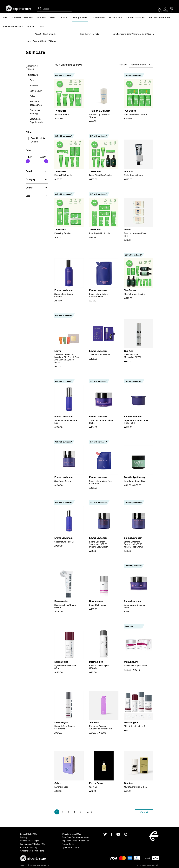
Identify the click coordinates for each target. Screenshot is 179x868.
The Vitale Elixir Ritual (99, 355)
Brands (31, 26)
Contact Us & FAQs (28, 834)
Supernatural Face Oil (64, 542)
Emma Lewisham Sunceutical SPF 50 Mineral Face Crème (133, 544)
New (5, 17)
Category (37, 179)
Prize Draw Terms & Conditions (75, 837)
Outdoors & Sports (136, 17)
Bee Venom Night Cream (135, 666)
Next (88, 812)
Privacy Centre (68, 844)
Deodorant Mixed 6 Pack (136, 114)
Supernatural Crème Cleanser (64, 295)
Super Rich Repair (98, 605)
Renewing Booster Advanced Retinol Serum (101, 727)
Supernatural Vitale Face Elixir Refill (101, 482)
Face (32, 80)
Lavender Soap (61, 787)
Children (64, 17)
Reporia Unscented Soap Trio (136, 234)
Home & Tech (116, 17)
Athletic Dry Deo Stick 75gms (99, 116)
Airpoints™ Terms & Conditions (75, 841)
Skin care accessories (36, 103)
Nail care (34, 85)
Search (40, 9)
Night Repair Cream (133, 175)
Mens (53, 17)
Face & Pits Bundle (63, 175)
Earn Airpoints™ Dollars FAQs (33, 844)
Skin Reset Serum (63, 481)
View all (144, 812)
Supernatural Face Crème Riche (101, 422)
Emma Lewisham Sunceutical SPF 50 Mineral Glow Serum (99, 544)
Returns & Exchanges (30, 841)
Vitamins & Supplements (36, 120)
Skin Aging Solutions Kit (135, 726)
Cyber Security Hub (70, 847)
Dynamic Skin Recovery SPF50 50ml (66, 727)
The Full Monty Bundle (134, 294)
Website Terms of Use (71, 834)
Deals (41, 26)
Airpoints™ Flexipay (29, 847)
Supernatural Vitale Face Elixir (66, 422)
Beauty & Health (80, 17)
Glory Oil (93, 787)
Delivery (24, 837)
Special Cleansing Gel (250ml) (99, 667)
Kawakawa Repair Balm (135, 481)
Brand (37, 171)
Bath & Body (36, 91)
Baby (32, 96)
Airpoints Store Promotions (32, 851)
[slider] (28, 161)
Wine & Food (99, 17)
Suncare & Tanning (35, 112)
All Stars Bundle (62, 114)
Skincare (33, 75)
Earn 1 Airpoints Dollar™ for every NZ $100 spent (134, 34)
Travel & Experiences (22, 17)
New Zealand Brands (13, 26)
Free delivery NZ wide (89, 34)
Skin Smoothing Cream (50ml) (65, 606)
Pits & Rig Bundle (62, 233)
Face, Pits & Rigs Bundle (100, 175)
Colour (37, 188)
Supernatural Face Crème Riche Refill (136, 422)
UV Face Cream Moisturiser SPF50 (133, 356)
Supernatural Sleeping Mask (134, 606)
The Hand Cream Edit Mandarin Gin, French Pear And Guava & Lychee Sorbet (67, 358)
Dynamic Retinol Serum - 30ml (66, 667)
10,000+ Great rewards (45, 34)
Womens (41, 17)
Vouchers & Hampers (160, 17)
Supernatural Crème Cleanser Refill (99, 295)
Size (37, 196)
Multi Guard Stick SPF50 (136, 787)
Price (37, 150)
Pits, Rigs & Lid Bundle (100, 233)
